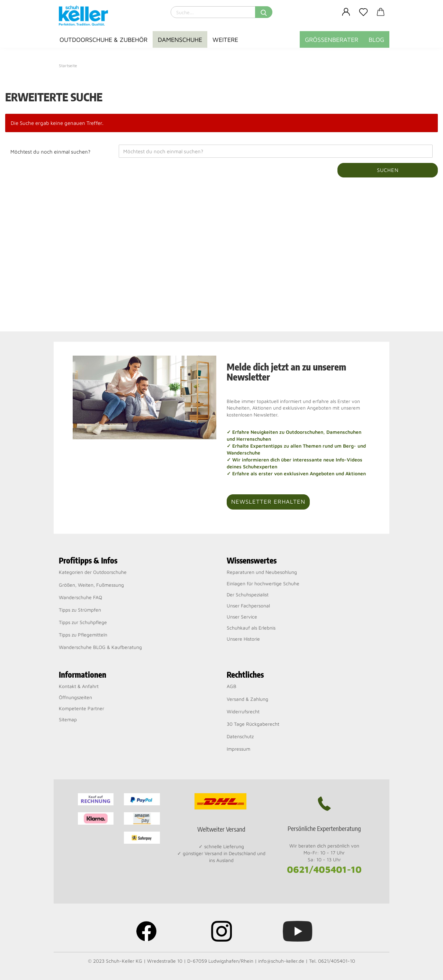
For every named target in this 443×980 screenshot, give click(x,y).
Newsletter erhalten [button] (268, 502)
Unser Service (242, 617)
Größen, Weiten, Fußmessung (91, 585)
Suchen (388, 170)
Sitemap (68, 719)
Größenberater (332, 40)
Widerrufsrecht (243, 711)
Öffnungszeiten (75, 697)
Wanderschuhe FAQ (80, 597)
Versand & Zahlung (247, 699)
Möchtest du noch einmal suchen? (50, 152)
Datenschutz (240, 736)
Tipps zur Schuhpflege (83, 622)
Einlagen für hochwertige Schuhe (263, 583)
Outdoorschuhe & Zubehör (103, 40)
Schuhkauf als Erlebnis (251, 628)
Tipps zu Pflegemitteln (83, 635)
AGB (232, 686)
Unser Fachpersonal (248, 606)
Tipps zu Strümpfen (80, 610)
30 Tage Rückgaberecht (253, 724)
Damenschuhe (180, 40)
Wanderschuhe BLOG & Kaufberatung (100, 647)
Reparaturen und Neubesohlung (262, 572)
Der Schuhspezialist (248, 594)
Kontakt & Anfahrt (79, 686)
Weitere (225, 40)
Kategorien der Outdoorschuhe (93, 572)
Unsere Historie (243, 639)
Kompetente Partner (82, 708)
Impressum (238, 749)
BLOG (376, 40)
